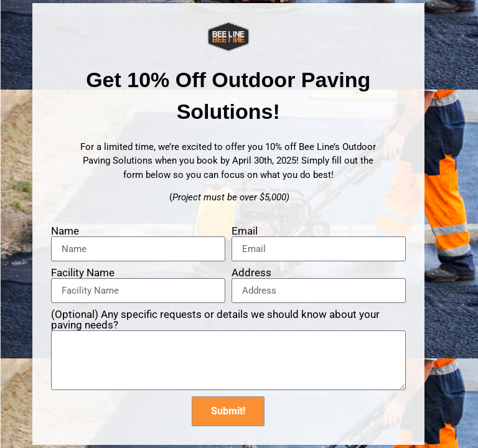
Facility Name (83, 273)
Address (251, 273)
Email (245, 231)
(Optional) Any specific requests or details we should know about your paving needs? (215, 320)
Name (65, 231)
